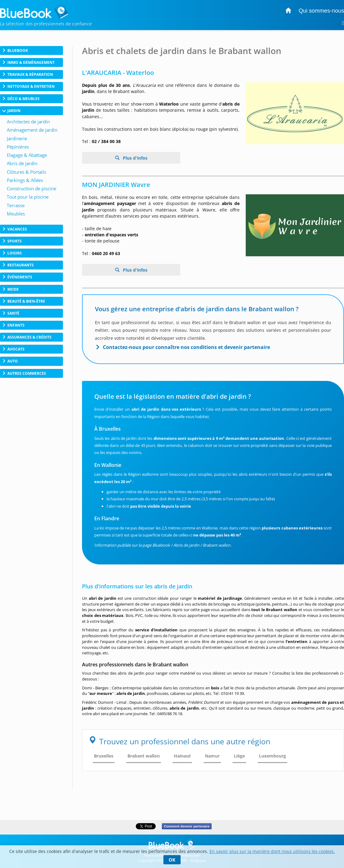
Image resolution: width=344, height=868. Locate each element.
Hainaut (182, 756)
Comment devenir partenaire (187, 826)
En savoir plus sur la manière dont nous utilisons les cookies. (272, 851)
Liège (239, 756)
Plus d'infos (135, 158)
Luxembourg (272, 756)
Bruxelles (104, 756)
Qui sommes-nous (321, 11)
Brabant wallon (144, 756)
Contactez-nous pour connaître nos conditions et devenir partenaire (186, 347)
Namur (212, 756)
